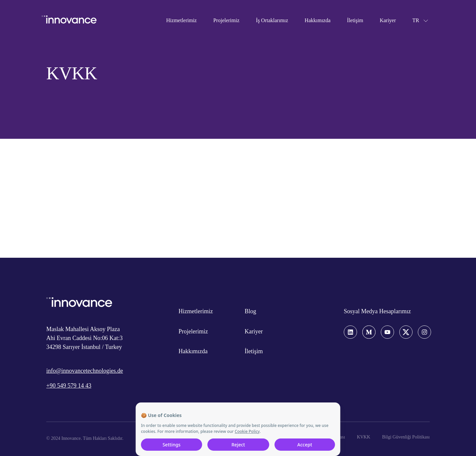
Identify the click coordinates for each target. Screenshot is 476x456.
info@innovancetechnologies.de (85, 371)
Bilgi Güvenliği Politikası (406, 437)
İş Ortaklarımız (272, 20)
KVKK (364, 437)
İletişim (355, 20)
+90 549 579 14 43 (69, 386)
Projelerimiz (226, 20)
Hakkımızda (318, 20)
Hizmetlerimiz (181, 20)
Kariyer (388, 20)
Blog (250, 311)
